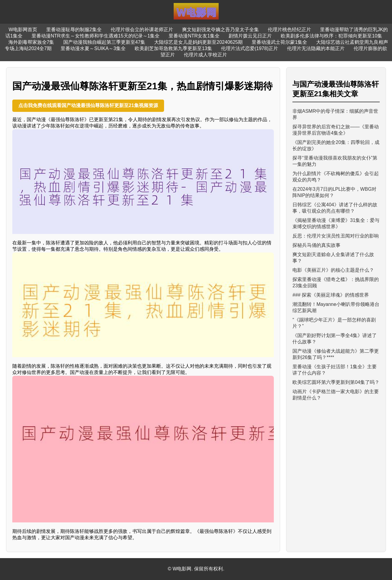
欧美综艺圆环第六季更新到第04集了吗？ (336, 382)
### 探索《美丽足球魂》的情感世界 (331, 295)
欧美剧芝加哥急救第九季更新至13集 (173, 48)
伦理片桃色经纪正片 (289, 30)
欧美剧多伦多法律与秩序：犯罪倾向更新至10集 (331, 36)
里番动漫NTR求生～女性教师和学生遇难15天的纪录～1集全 (96, 36)
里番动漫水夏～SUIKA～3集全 (93, 48)
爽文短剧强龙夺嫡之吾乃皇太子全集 (220, 30)
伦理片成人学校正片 (205, 55)
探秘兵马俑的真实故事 (316, 245)
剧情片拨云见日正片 (250, 36)
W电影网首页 (23, 30)
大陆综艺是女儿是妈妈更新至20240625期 (198, 42)
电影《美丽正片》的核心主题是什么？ (333, 270)
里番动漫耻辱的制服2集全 (74, 30)
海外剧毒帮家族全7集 (31, 42)
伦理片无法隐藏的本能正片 (316, 48)
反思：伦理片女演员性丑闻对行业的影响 (336, 236)
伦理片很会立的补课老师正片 (142, 30)
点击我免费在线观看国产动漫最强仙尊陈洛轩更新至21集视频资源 (88, 105)
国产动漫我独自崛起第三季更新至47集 (104, 42)
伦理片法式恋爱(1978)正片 (250, 48)
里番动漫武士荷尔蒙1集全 (279, 42)
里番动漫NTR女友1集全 (194, 36)
